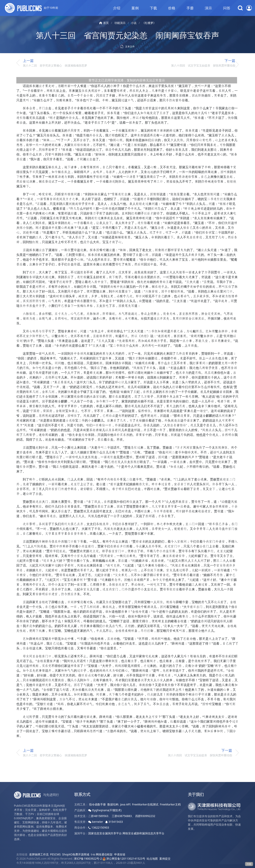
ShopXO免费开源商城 (76, 854)
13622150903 (99, 827)
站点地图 (152, 859)
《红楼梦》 (149, 23)
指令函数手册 (97, 804)
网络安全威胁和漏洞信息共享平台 (143, 833)
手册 (190, 8)
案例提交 (165, 859)
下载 (153, 8)
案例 (135, 8)
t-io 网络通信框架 (102, 854)
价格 (172, 8)
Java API (125, 804)
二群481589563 (98, 816)
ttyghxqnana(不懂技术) (105, 810)
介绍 (117, 8)
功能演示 (120, 23)
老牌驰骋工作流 (39, 854)
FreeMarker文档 (170, 804)
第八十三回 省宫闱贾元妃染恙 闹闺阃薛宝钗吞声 (127, 35)
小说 (134, 23)
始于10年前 (31, 8)
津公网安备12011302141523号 (124, 859)
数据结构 (113, 804)
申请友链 (120, 854)
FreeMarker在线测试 (145, 804)
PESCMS (55, 854)
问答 (227, 8)
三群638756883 (122, 816)
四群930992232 (145, 816)
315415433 (114, 822)
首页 (104, 23)
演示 (208, 8)
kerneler (96, 822)
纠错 (249, 864)
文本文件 (127, 47)
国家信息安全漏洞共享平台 (105, 833)
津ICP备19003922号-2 (88, 859)
